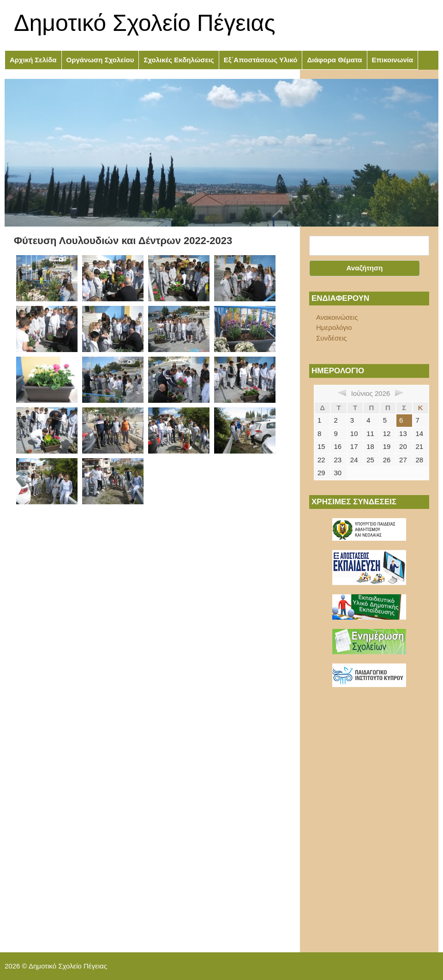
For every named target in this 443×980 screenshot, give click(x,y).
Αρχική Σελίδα (33, 60)
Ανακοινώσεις (337, 317)
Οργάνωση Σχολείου (100, 60)
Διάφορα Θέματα (334, 60)
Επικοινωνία (393, 60)
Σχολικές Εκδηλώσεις (179, 60)
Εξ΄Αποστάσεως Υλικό (261, 60)
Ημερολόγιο (334, 327)
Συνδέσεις (332, 338)
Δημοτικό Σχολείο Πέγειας (145, 23)
